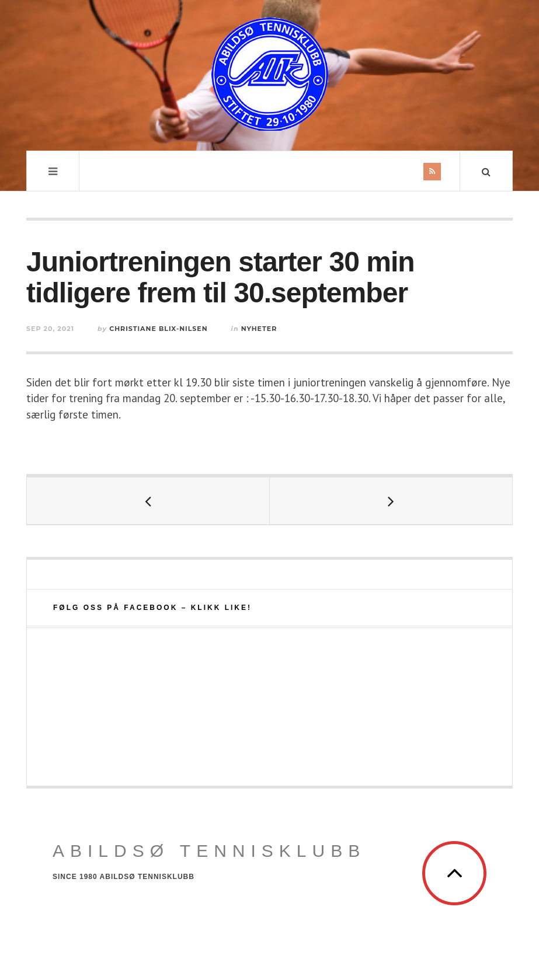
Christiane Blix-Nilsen (158, 329)
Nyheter (259, 329)
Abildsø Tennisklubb (209, 851)
